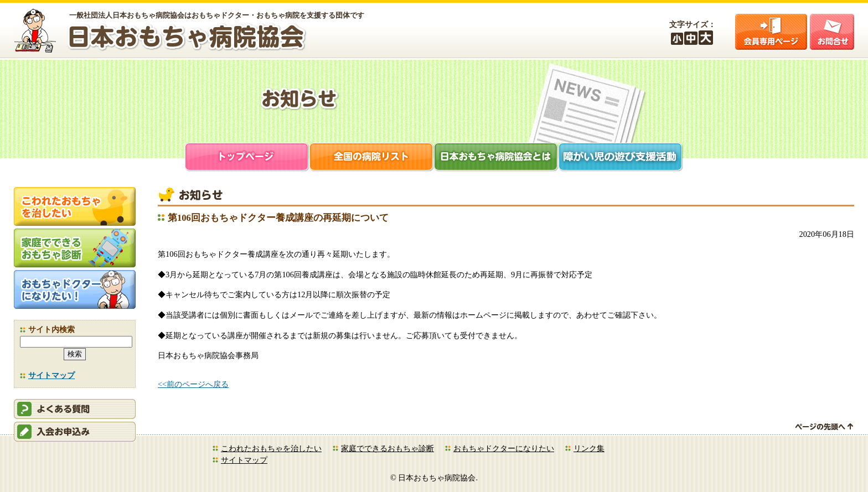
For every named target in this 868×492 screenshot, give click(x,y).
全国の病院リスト (372, 158)
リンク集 (589, 448)
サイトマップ (51, 375)
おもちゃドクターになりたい (504, 448)
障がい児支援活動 (621, 158)
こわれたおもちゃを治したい (271, 448)
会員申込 (75, 432)
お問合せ (832, 32)
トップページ (247, 158)
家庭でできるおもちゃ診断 (387, 448)
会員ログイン (771, 32)
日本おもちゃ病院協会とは (496, 158)
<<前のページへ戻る (193, 384)
